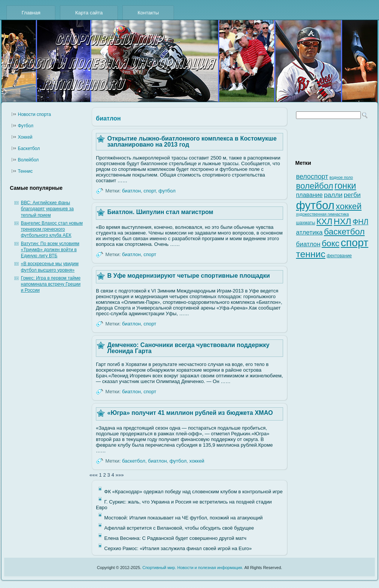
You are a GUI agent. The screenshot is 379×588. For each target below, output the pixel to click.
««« (94, 475)
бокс (331, 243)
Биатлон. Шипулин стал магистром (160, 212)
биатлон (131, 191)
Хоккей (25, 137)
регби (352, 195)
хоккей (197, 461)
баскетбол (134, 461)
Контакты (148, 13)
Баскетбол (29, 149)
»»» (120, 475)
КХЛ (324, 221)
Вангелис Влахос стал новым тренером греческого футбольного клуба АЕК (52, 229)
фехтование (339, 256)
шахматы (305, 223)
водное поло (341, 177)
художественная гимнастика (322, 214)
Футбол (26, 126)
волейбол (315, 186)
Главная (31, 13)
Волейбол (28, 160)
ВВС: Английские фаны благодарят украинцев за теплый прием (47, 209)
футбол (167, 191)
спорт (150, 191)
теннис (311, 254)
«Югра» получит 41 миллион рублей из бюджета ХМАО (190, 413)
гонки (345, 186)
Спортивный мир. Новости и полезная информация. (193, 568)
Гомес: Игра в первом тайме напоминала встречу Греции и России (51, 284)
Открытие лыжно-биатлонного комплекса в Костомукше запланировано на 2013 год (192, 142)
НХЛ (342, 221)
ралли (333, 195)
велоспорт (312, 177)
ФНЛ (360, 222)
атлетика (309, 232)
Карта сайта (89, 13)
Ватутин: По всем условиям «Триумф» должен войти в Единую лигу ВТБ (50, 250)
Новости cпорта (34, 114)
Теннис (25, 171)
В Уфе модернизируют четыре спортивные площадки (189, 276)
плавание (309, 195)
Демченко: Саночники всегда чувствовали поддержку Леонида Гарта (188, 348)
